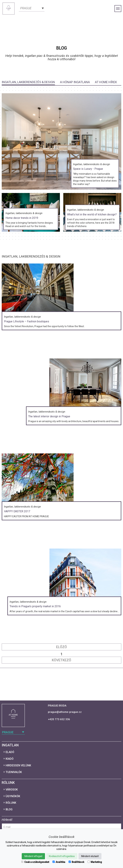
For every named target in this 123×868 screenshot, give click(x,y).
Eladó (10, 752)
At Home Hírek (106, 82)
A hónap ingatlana (75, 82)
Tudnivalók (14, 772)
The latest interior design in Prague (49, 416)
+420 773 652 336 (59, 719)
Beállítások (76, 862)
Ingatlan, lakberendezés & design (28, 82)
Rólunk (11, 803)
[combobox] (32, 8)
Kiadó (10, 759)
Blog (9, 809)
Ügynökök (13, 796)
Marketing (95, 862)
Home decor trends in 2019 (22, 218)
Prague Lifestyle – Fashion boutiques (27, 321)
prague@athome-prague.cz (65, 712)
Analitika (59, 862)
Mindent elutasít (90, 856)
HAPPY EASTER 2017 (17, 511)
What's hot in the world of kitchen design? (92, 214)
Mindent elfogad (33, 856)
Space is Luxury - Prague (88, 169)
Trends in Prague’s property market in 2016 (35, 606)
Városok (12, 790)
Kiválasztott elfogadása (62, 856)
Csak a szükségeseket (35, 862)
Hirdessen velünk (18, 765)
